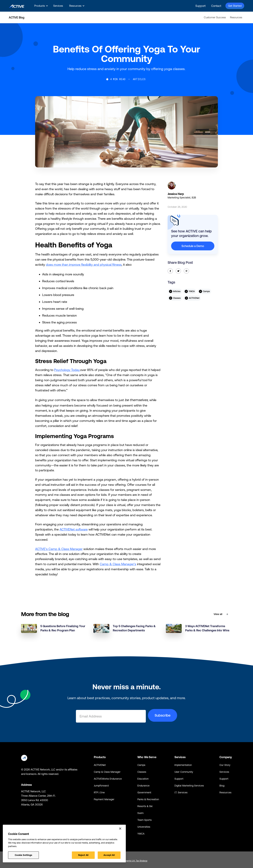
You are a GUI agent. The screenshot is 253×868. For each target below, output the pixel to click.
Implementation (183, 765)
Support (200, 6)
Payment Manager (104, 799)
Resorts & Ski (145, 806)
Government (144, 792)
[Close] (120, 829)
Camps (141, 765)
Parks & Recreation (148, 799)
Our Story (225, 765)
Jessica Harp (176, 194)
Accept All (109, 855)
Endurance (143, 786)
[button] (41, 6)
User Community (184, 772)
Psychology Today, (67, 370)
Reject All (83, 855)
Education (143, 779)
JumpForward (101, 786)
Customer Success (215, 17)
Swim (140, 813)
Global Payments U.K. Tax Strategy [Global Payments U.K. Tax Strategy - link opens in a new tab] (132, 861)
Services (58, 6)
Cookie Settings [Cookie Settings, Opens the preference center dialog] (24, 855)
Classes (142, 772)
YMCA (141, 834)
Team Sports (145, 820)
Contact (216, 6)
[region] (64, 844)
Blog (222, 786)
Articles (139, 79)
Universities (144, 827)
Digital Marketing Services (189, 786)
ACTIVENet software (74, 529)
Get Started (235, 6)
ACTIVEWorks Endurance (108, 779)
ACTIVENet (100, 765)
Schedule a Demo (193, 246)
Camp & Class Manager (107, 772)
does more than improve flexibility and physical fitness (84, 265)
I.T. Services (181, 792)
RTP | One (99, 792)
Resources (236, 17)
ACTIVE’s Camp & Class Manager (59, 549)
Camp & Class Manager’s (118, 564)
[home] (17, 6)
